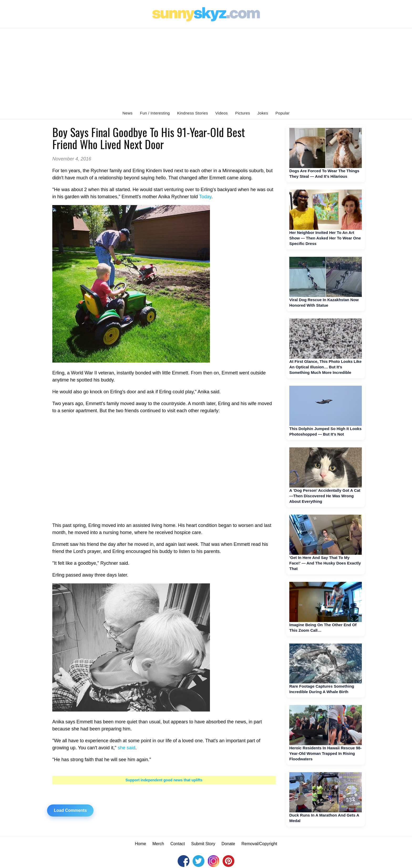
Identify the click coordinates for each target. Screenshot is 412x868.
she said (127, 748)
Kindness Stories (192, 113)
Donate (228, 844)
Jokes (263, 113)
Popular (282, 113)
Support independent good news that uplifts (164, 780)
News (128, 113)
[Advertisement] (206, 68)
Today (205, 197)
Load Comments (70, 810)
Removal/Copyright (259, 844)
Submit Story (203, 844)
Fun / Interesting (155, 113)
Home (140, 844)
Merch (158, 844)
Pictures (243, 113)
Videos (222, 113)
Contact (177, 844)
